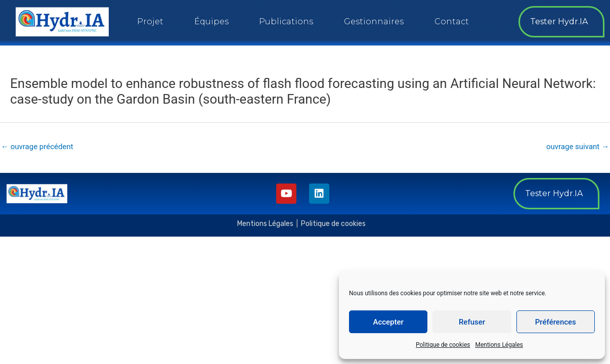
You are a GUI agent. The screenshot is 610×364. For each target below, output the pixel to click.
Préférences (556, 322)
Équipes (211, 21)
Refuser (472, 322)
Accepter (388, 322)
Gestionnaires (374, 21)
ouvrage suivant (578, 147)
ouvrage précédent (37, 147)
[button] (561, 22)
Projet (150, 21)
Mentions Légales (499, 345)
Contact (452, 21)
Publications (286, 21)
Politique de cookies (443, 345)
